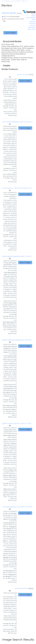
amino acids (22, 75)
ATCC (19, 13)
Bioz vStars (32, 29)
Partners (32, 23)
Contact (33, 25)
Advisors (33, 22)
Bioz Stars (32, 27)
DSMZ (31, 588)
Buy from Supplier (10, 33)
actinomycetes (21, 588)
